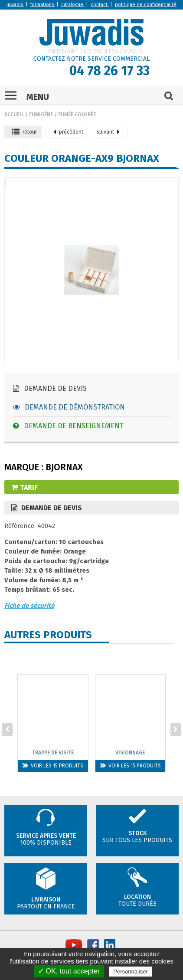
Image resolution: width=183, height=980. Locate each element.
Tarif (25, 487)
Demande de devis (50, 388)
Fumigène (41, 115)
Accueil (14, 115)
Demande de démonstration (69, 407)
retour (25, 132)
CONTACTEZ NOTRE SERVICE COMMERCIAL (91, 59)
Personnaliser (131, 972)
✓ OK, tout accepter (69, 971)
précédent (68, 132)
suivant (108, 132)
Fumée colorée (77, 115)
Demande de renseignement (68, 426)
